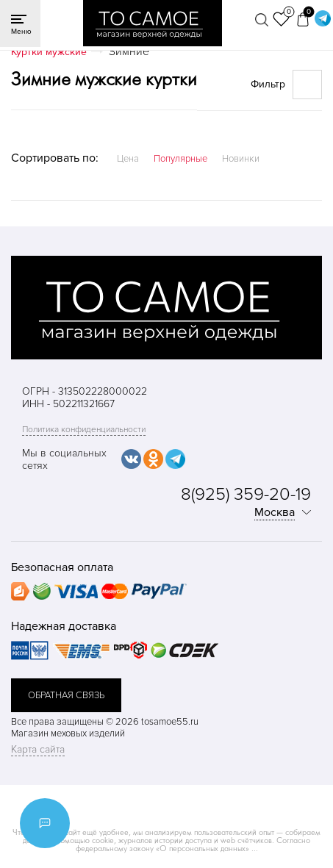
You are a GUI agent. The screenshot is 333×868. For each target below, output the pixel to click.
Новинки (241, 159)
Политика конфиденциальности (84, 430)
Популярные (180, 159)
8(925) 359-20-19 (246, 494)
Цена (128, 159)
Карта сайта (38, 749)
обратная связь (66, 695)
